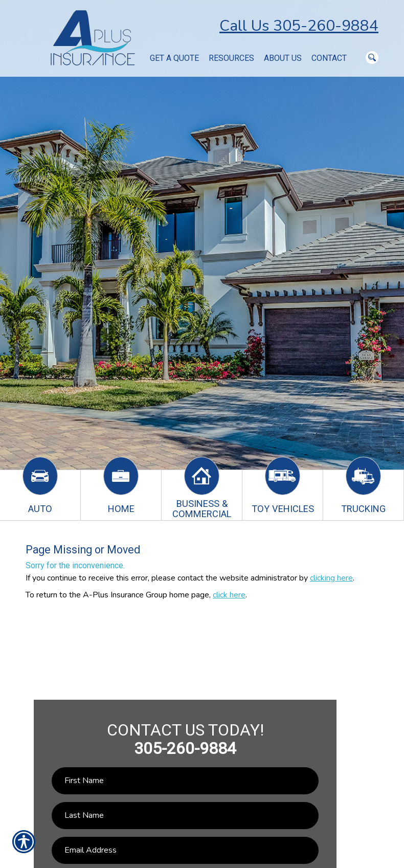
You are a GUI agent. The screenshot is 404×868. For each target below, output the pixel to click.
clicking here (331, 578)
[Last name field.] (185, 816)
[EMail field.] (185, 850)
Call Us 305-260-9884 (299, 26)
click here (229, 595)
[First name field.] (185, 781)
